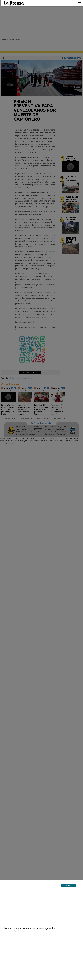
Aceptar (69, 885)
